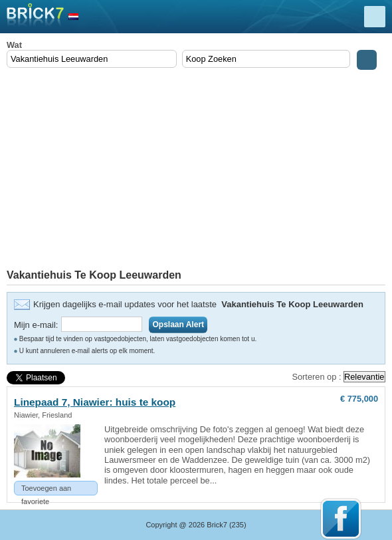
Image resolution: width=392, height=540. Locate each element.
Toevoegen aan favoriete (46, 490)
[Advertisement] (196, 170)
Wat (14, 45)
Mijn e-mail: (36, 325)
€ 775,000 (359, 399)
